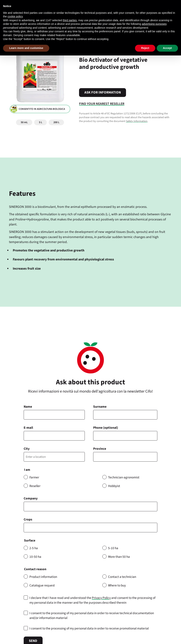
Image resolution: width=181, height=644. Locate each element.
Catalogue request (42, 585)
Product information (43, 577)
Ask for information (103, 92)
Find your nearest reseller (102, 104)
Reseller (35, 486)
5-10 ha (113, 548)
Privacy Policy (101, 598)
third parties (70, 20)
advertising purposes (154, 24)
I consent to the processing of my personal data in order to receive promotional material (89, 628)
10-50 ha (35, 557)
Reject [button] (145, 48)
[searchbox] (27, 527)
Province (100, 449)
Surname (100, 407)
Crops (28, 519)
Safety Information (137, 121)
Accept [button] (167, 48)
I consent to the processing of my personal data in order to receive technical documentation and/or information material (92, 616)
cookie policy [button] (15, 16)
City (27, 449)
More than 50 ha (119, 557)
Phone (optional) (106, 428)
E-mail (28, 428)
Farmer (34, 477)
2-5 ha (34, 548)
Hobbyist (114, 486)
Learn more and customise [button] (26, 48)
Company (31, 498)
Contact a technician (122, 577)
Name (28, 407)
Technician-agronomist (124, 477)
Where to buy (117, 585)
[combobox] (90, 528)
